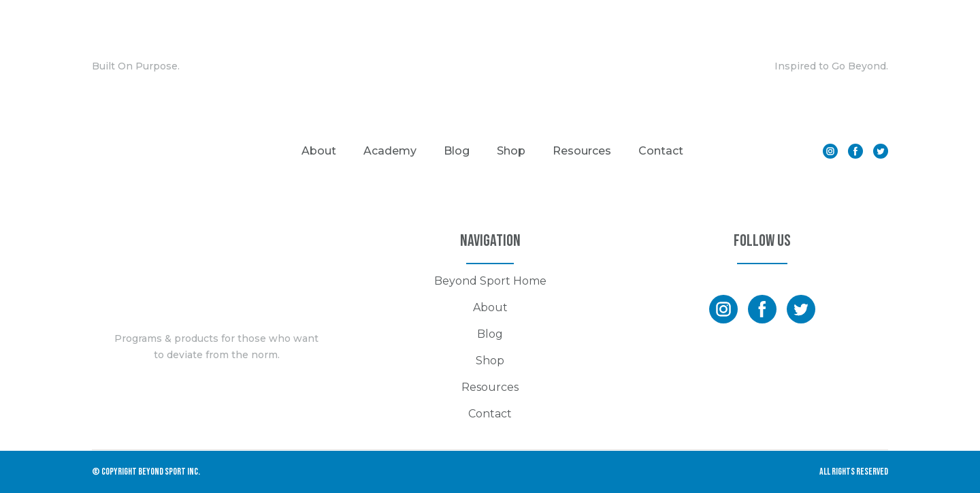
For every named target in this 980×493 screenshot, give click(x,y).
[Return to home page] (490, 67)
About (319, 151)
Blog (457, 151)
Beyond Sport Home (490, 281)
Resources (582, 151)
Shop (511, 151)
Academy (390, 151)
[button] (830, 151)
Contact (661, 151)
